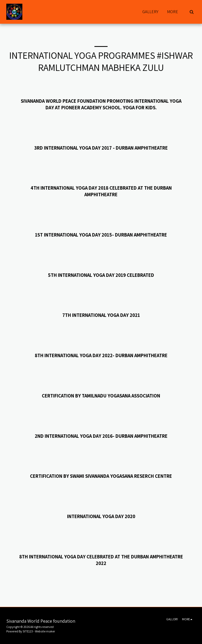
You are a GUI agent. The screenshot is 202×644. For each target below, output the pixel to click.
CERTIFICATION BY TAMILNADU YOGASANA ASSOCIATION (101, 396)
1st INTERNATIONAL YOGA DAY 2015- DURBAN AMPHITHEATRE (101, 235)
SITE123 (28, 631)
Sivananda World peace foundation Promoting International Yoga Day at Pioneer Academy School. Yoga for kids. (101, 104)
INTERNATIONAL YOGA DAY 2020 (101, 516)
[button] (191, 12)
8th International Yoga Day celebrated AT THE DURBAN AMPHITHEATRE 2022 (101, 560)
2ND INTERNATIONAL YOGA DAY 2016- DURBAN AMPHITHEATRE (101, 436)
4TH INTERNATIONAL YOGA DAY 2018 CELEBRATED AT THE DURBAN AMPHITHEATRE (101, 191)
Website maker (45, 631)
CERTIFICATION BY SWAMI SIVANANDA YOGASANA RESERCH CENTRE (101, 476)
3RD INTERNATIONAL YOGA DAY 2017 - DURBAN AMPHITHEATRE (101, 148)
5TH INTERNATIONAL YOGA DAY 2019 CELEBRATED (101, 275)
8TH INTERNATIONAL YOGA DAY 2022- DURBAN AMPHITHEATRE (101, 355)
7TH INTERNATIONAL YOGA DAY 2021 (101, 315)
